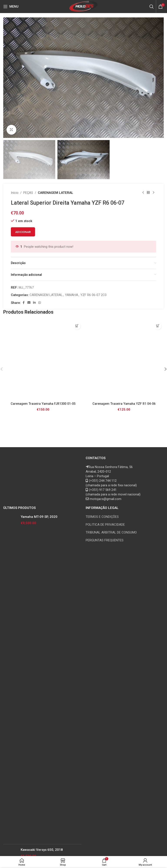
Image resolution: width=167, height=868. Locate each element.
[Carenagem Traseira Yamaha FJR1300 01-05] (43, 360)
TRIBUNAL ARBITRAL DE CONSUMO (111, 532)
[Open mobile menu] (11, 7)
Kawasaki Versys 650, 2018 (42, 850)
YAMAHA (72, 295)
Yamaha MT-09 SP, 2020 (39, 517)
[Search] (152, 7)
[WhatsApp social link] (40, 303)
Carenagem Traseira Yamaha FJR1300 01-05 (43, 404)
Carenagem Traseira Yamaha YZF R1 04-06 (124, 404)
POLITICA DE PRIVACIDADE (105, 525)
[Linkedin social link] (34, 303)
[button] (8, 78)
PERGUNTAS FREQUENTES (105, 540)
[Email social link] (29, 303)
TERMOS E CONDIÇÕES (102, 517)
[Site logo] (84, 6)
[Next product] (154, 193)
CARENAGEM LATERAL (56, 193)
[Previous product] (143, 193)
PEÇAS (28, 193)
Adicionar (23, 232)
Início (15, 193)
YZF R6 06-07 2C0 (94, 295)
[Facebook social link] (23, 303)
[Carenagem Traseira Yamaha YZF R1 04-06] (124, 360)
